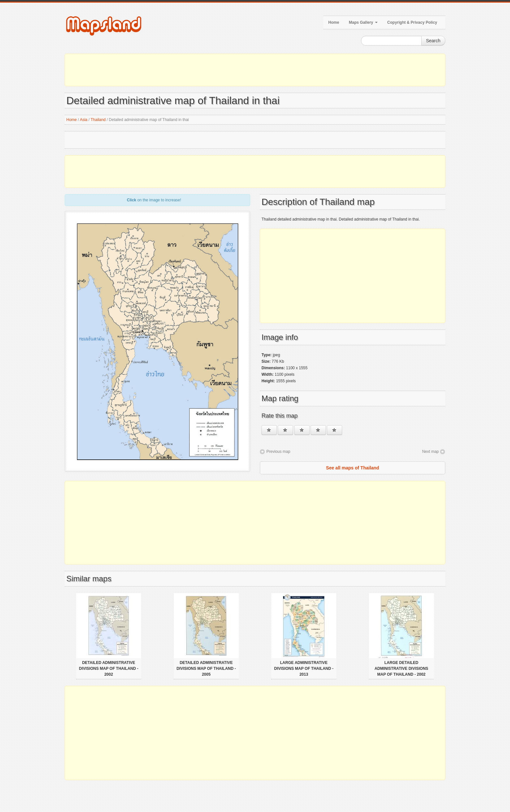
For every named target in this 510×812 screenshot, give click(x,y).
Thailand (98, 120)
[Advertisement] (255, 70)
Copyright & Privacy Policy (412, 22)
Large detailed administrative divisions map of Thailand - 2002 (401, 669)
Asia (83, 120)
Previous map (278, 452)
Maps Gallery (363, 22)
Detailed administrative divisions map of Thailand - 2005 (206, 669)
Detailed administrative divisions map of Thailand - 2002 (109, 669)
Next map (430, 452)
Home (334, 22)
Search (433, 41)
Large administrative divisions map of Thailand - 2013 (304, 669)
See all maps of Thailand (352, 468)
